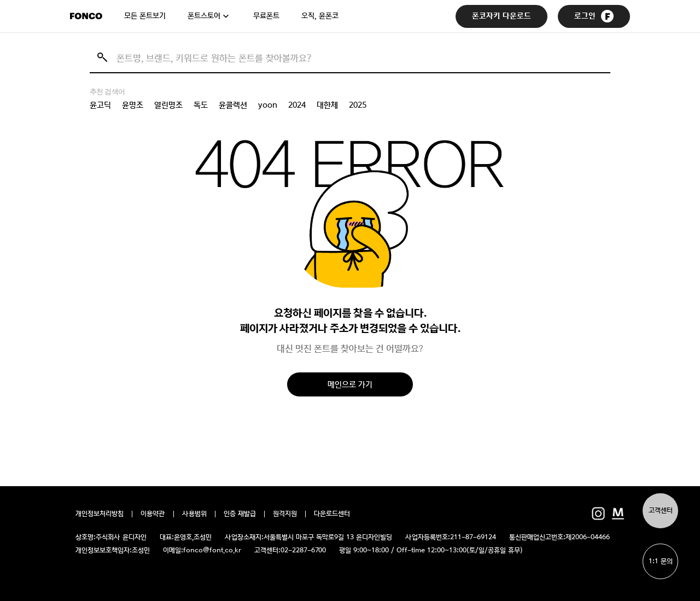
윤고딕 (100, 105)
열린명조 (168, 105)
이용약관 (153, 514)
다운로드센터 (332, 514)
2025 (358, 105)
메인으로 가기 (350, 384)
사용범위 (194, 514)
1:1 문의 (661, 561)
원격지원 (285, 514)
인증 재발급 (240, 514)
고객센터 (661, 510)
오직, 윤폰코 (320, 16)
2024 (297, 105)
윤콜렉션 (233, 105)
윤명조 (133, 105)
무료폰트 (266, 16)
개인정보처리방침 (100, 514)
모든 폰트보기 (145, 16)
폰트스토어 (204, 16)
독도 (201, 105)
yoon (268, 105)
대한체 (327, 105)
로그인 (594, 16)
